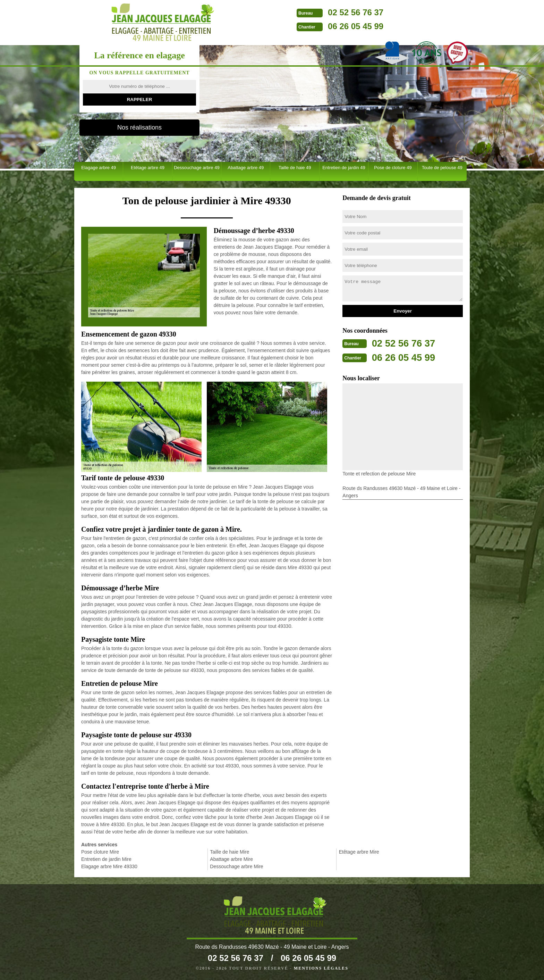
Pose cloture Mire (100, 852)
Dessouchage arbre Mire (236, 866)
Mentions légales (321, 968)
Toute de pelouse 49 (442, 168)
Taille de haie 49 (295, 168)
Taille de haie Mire (229, 852)
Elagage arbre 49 (99, 168)
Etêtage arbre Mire (359, 852)
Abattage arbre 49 (246, 168)
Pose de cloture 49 (393, 168)
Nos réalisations (139, 127)
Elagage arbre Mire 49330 (109, 866)
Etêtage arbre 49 (148, 168)
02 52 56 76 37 (311, 12)
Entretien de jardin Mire (106, 859)
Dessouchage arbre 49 (197, 168)
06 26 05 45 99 (311, 26)
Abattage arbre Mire (231, 859)
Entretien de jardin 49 (344, 168)
